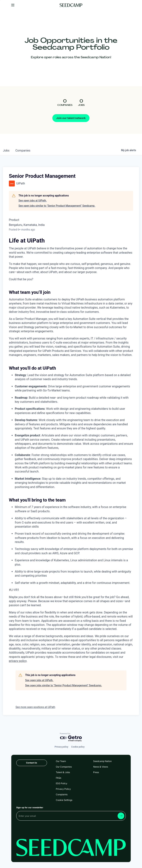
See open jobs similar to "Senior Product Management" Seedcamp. (57, 206)
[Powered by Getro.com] (71, 737)
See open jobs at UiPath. (33, 201)
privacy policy (18, 661)
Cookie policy (78, 747)
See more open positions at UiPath (35, 707)
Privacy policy (61, 747)
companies (23, 150)
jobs (6, 150)
